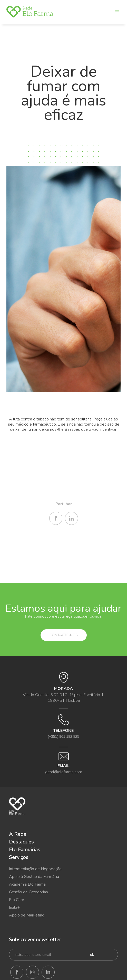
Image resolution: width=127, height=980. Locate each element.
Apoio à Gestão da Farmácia (34, 877)
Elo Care (17, 900)
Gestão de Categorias (28, 892)
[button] (115, 12)
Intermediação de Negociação (35, 869)
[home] (30, 12)
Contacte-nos (64, 635)
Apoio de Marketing (27, 915)
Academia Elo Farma (27, 884)
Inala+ (14, 907)
